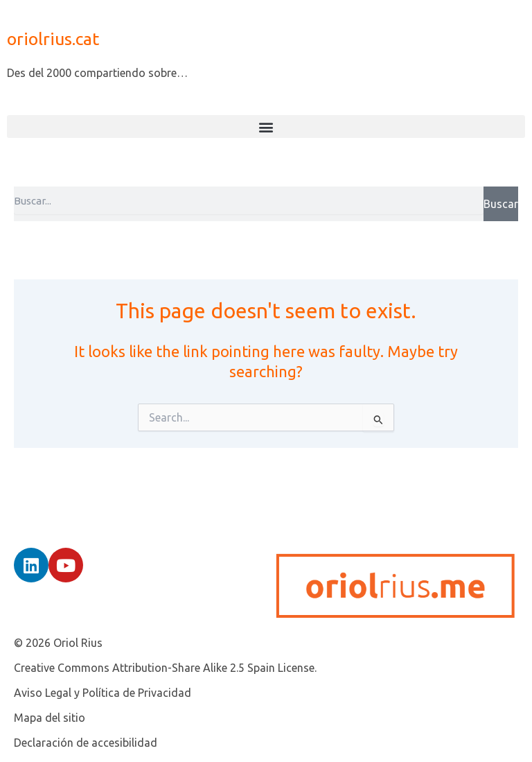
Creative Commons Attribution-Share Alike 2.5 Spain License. (165, 668)
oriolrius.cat (53, 39)
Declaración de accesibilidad (86, 743)
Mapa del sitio (50, 718)
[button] (266, 127)
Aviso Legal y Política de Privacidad (103, 693)
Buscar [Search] (501, 204)
